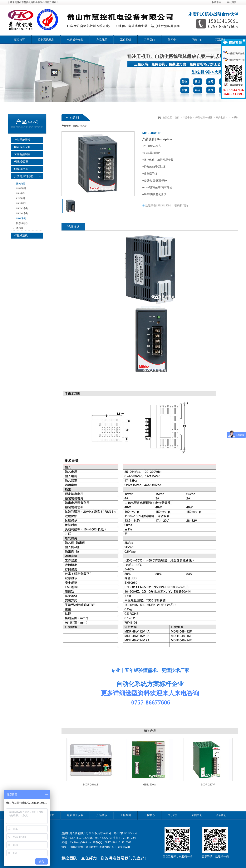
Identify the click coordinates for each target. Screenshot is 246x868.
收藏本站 (216, 2)
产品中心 (187, 118)
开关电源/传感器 (24, 176)
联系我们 (221, 40)
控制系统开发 (46, 40)
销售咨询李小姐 (234, 60)
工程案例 (125, 40)
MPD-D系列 (22, 208)
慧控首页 (19, 40)
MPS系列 (21, 193)
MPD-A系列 (22, 213)
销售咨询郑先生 (234, 53)
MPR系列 (21, 203)
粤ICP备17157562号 (125, 833)
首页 (177, 118)
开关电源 (21, 184)
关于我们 (149, 40)
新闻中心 (173, 40)
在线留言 (232, 2)
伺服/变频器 (21, 162)
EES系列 (20, 198)
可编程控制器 (22, 154)
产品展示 (102, 40)
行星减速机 (21, 236)
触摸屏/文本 (21, 169)
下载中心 (197, 40)
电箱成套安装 (75, 40)
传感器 (20, 228)
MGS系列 (21, 188)
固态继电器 (22, 223)
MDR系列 (21, 218)
